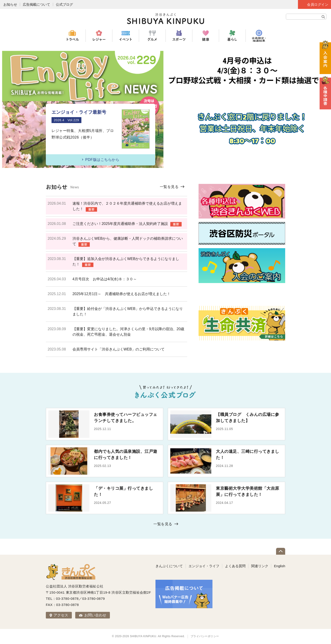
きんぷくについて (169, 566)
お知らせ (10, 4)
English (280, 566)
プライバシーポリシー (205, 636)
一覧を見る (169, 187)
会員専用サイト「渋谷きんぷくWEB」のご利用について (119, 349)
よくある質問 (235, 566)
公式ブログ (64, 4)
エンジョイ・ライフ (204, 566)
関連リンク (260, 566)
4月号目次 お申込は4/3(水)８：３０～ (105, 279)
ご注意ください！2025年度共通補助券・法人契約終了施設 (120, 224)
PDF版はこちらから (102, 160)
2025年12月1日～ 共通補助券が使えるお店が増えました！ (122, 294)
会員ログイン (318, 4)
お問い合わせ (95, 615)
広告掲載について (36, 4)
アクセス (61, 615)
